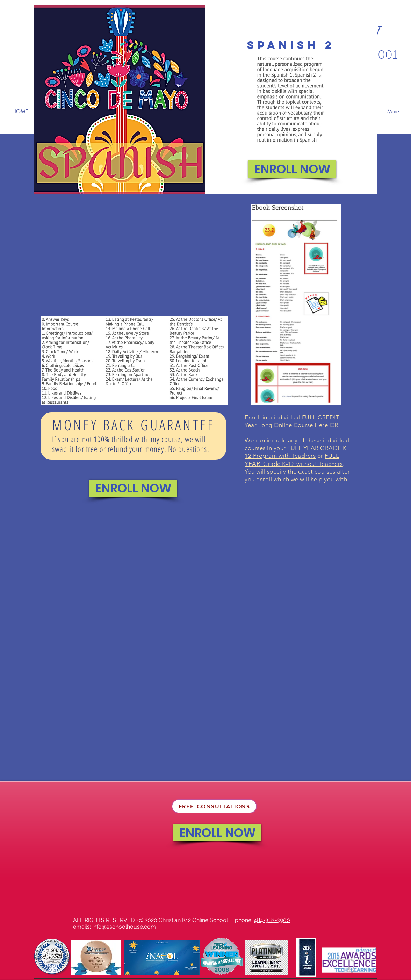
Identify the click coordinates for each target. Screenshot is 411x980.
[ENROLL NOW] (292, 169)
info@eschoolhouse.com (124, 927)
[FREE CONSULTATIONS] (214, 806)
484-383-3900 (272, 920)
